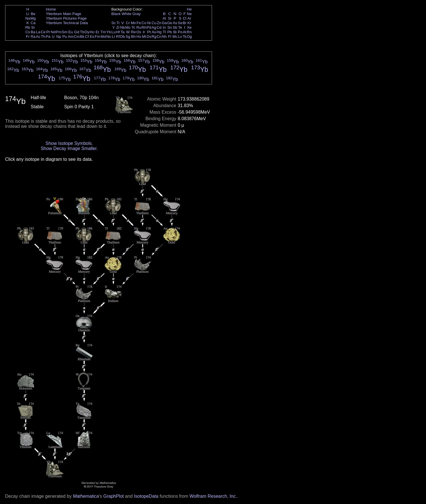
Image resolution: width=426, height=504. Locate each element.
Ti (118, 23)
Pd (149, 27)
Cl (185, 18)
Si (170, 18)
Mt (144, 37)
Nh (164, 37)
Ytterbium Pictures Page (66, 18)
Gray (137, 14)
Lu (114, 32)
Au (154, 32)
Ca (33, 23)
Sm (65, 32)
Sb (175, 27)
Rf (118, 37)
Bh (133, 37)
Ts (185, 37)
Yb (109, 32)
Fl (170, 37)
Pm (59, 32)
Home (51, 9)
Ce (43, 32)
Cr (128, 23)
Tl (164, 32)
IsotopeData (146, 496)
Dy (87, 32)
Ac (38, 37)
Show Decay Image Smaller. (69, 148)
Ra (33, 37)
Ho (92, 32)
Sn (170, 27)
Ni (149, 23)
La (38, 32)
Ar (189, 18)
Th (43, 37)
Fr (28, 37)
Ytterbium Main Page (63, 14)
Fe (139, 23)
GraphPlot (113, 496)
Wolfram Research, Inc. (213, 496)
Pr (48, 32)
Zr (118, 27)
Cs (28, 32)
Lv (180, 37)
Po (180, 32)
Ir (144, 32)
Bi (175, 32)
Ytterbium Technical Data (67, 23)
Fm (97, 37)
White (126, 14)
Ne (189, 14)
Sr (33, 27)
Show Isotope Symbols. (69, 143)
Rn (189, 32)
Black (116, 14)
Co (144, 23)
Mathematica (86, 496)
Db (123, 37)
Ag (154, 27)
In (164, 27)
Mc (175, 37)
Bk (82, 37)
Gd (77, 32)
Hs (139, 37)
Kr (189, 23)
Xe (189, 27)
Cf (87, 37)
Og (189, 37)
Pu (65, 37)
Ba (33, 32)
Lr (114, 37)
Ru (139, 27)
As (175, 23)
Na (28, 18)
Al (164, 18)
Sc (114, 23)
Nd (53, 32)
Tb (82, 32)
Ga (164, 23)
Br (185, 23)
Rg (154, 37)
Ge (170, 23)
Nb (123, 27)
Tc (133, 27)
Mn (133, 23)
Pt (149, 32)
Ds (149, 37)
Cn (159, 37)
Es (92, 37)
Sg (128, 37)
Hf (118, 32)
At (185, 32)
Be (33, 14)
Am (71, 37)
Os (139, 32)
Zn (159, 23)
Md (103, 37)
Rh (144, 27)
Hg (159, 32)
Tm (103, 32)
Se (180, 23)
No (109, 37)
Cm (77, 37)
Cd (159, 27)
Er (97, 32)
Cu (154, 23)
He (189, 9)
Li (28, 14)
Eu (70, 32)
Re (133, 32)
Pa (48, 37)
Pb (170, 32)
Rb (28, 27)
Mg (33, 18)
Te (180, 27)
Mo (128, 27)
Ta (122, 32)
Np (59, 37)
